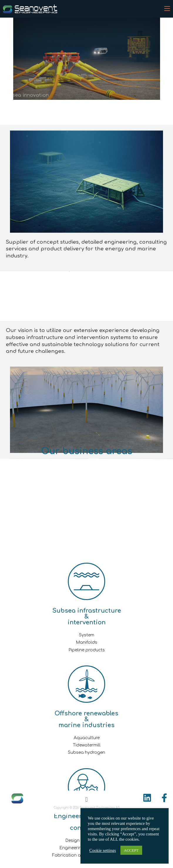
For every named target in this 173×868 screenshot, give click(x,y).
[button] (86, 799)
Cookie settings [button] (103, 850)
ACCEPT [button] (131, 850)
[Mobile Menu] (167, 9)
